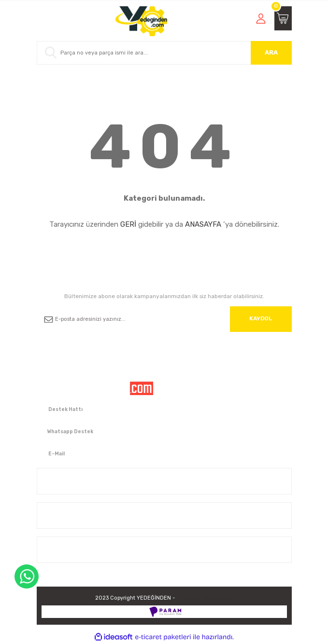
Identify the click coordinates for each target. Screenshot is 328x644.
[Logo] (141, 21)
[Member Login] (261, 18)
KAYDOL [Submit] (261, 318)
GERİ (128, 224)
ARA (271, 52)
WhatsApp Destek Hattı (27, 576)
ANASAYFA (203, 224)
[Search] (164, 53)
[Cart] (283, 18)
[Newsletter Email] (164, 319)
